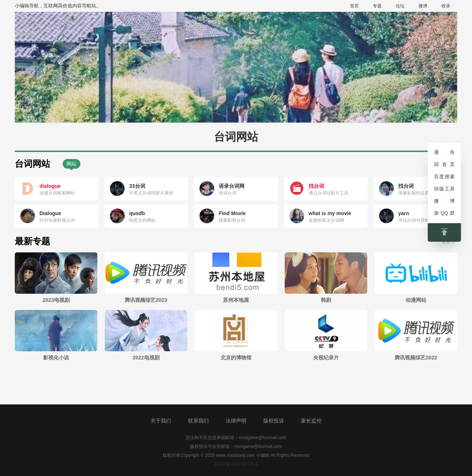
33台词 (137, 186)
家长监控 (311, 421)
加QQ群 (444, 213)
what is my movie (330, 213)
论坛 (400, 6)
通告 (444, 152)
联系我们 (198, 421)
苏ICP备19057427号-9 (236, 464)
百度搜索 (444, 177)
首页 (354, 6)
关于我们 (161, 421)
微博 (423, 6)
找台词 (316, 186)
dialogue (50, 186)
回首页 (444, 164)
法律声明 (236, 421)
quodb (137, 213)
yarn (404, 213)
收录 (446, 6)
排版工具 (444, 189)
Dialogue (50, 213)
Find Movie (232, 213)
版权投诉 (274, 421)
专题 (377, 6)
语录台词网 (232, 186)
